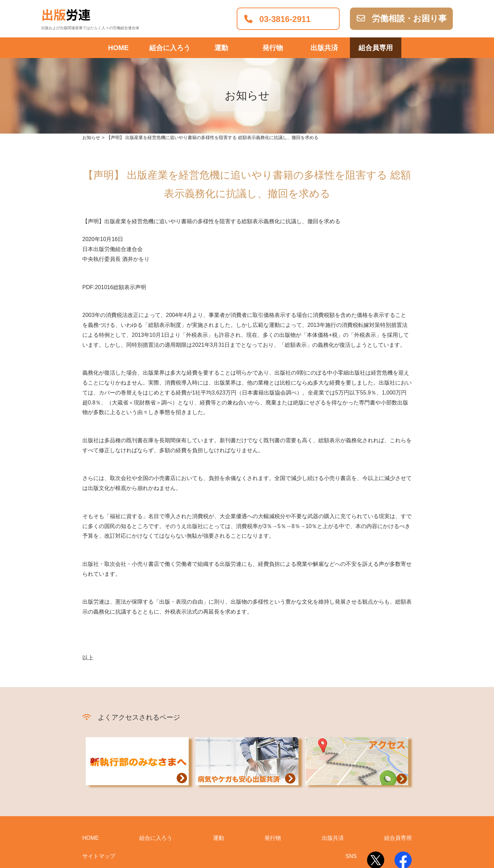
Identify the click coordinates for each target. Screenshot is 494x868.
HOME (118, 48)
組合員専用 (376, 48)
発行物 (273, 772)
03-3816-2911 (277, 19)
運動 (219, 772)
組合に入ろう (170, 48)
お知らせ (91, 72)
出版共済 (324, 48)
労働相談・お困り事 (402, 18)
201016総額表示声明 (120, 221)
